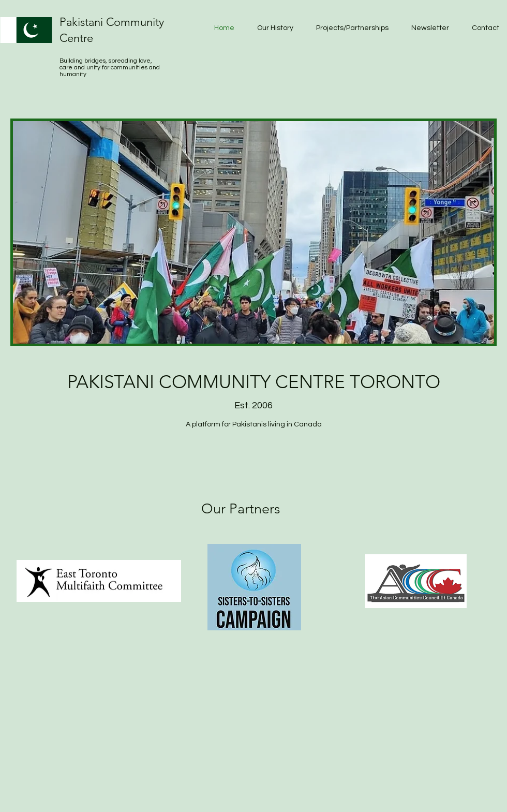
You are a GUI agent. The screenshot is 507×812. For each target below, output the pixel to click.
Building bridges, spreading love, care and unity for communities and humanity (110, 68)
